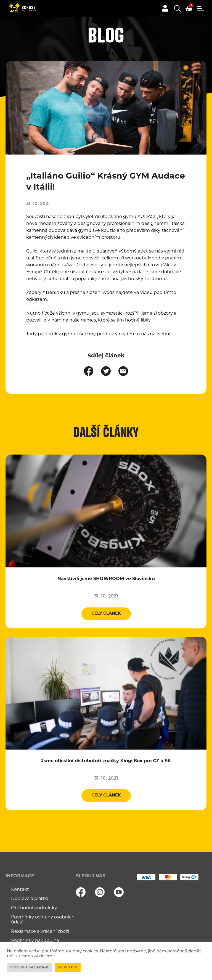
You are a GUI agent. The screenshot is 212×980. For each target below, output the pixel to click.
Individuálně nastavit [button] (29, 967)
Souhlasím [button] (68, 967)
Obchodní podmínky (34, 908)
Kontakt (20, 890)
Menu (201, 9)
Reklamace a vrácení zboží (40, 932)
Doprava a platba (30, 899)
